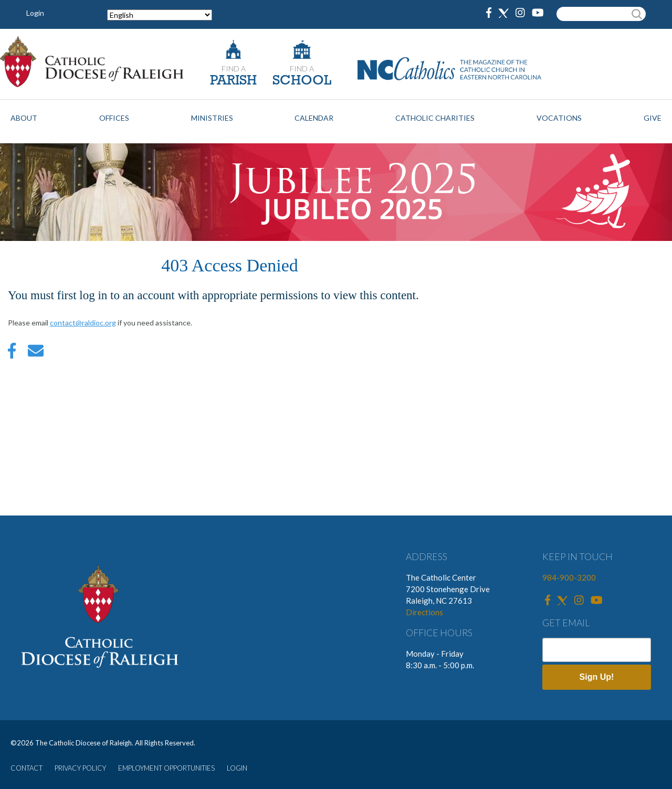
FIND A (234, 69)
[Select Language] (160, 15)
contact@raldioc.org (83, 323)
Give (653, 118)
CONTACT (27, 768)
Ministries (212, 118)
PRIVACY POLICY (80, 768)
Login (35, 13)
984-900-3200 (569, 577)
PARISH (233, 81)
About (24, 118)
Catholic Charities (435, 118)
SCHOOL (302, 81)
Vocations (559, 118)
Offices (114, 118)
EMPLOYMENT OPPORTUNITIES (166, 768)
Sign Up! (597, 677)
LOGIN (237, 768)
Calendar (314, 118)
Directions (424, 612)
